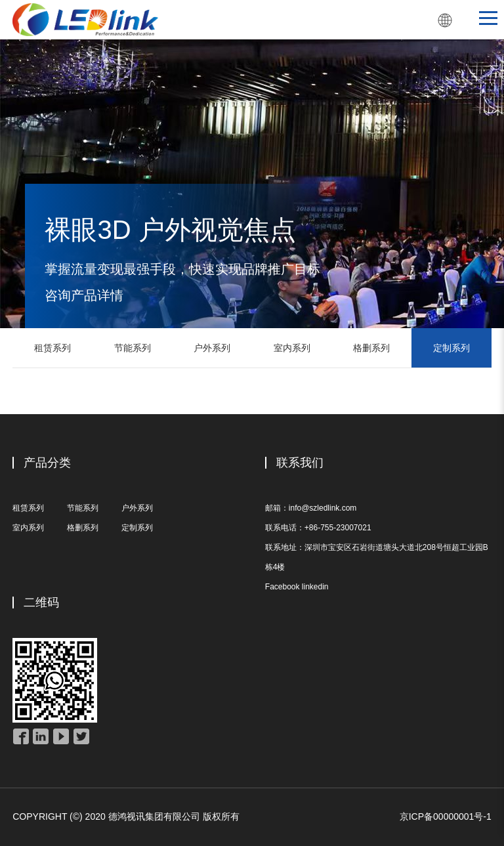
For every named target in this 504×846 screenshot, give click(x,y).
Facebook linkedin (297, 587)
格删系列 (371, 348)
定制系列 (451, 348)
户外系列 (212, 348)
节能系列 (133, 348)
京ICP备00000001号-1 (446, 816)
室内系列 (292, 348)
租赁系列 (52, 348)
